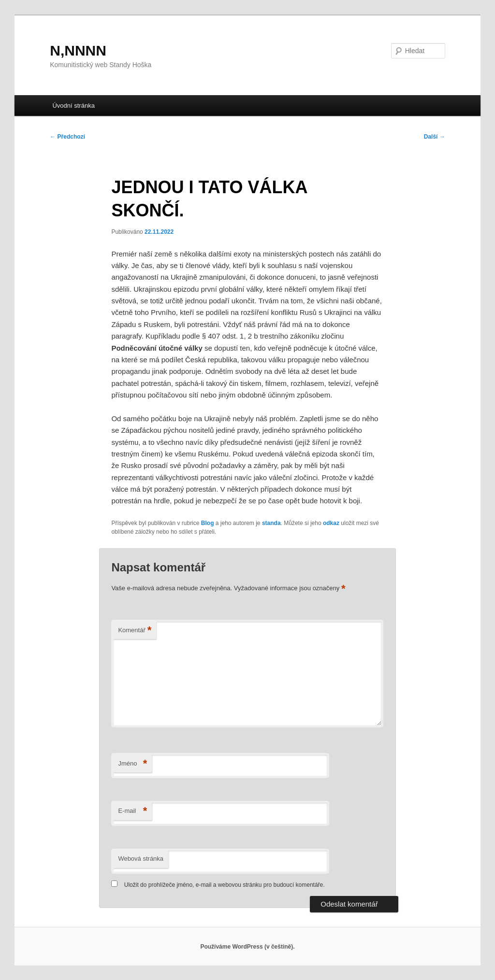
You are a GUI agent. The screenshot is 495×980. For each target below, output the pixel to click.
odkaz (331, 523)
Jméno (132, 764)
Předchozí (67, 137)
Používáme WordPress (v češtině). (247, 947)
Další (435, 137)
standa (271, 523)
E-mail (132, 811)
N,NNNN (78, 50)
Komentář (135, 631)
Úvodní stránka (73, 106)
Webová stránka (141, 859)
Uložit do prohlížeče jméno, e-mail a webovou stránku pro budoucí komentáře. (225, 885)
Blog (208, 523)
